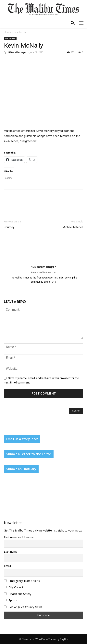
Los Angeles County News (23, 607)
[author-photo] (43, 261)
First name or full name (19, 537)
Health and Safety (18, 594)
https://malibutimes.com (43, 272)
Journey (9, 227)
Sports (10, 600)
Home (7, 32)
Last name (11, 552)
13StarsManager (17, 52)
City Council (14, 587)
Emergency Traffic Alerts (22, 581)
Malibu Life (21, 32)
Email (7, 566)
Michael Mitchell (73, 227)
